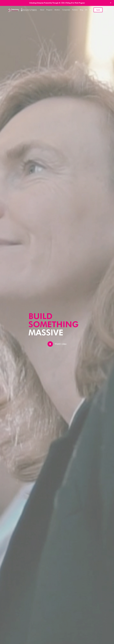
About (42, 10)
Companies (66, 10)
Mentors (57, 10)
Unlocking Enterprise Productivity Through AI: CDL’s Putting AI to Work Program (57, 3)
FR (90, 10)
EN (86, 10)
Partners (75, 10)
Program (49, 10)
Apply (98, 10)
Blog (82, 10)
